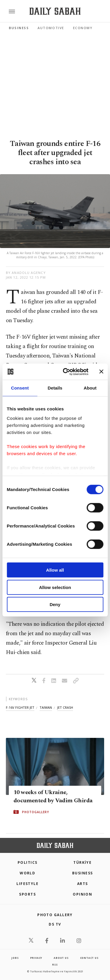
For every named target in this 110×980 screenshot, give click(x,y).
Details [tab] (55, 388)
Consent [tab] (20, 388)
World (27, 873)
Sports (27, 894)
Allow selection (55, 587)
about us (61, 958)
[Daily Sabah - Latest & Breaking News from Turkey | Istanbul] (55, 11)
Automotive (51, 28)
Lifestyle (27, 884)
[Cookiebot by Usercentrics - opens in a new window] (66, 372)
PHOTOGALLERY (35, 812)
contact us (89, 958)
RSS (55, 965)
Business (19, 28)
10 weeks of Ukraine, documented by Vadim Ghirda (53, 796)
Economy (83, 28)
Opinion (82, 894)
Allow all (55, 570)
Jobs (15, 958)
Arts (83, 884)
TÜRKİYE (82, 862)
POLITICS (28, 862)
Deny (55, 604)
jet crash (65, 707)
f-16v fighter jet (20, 707)
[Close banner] (101, 372)
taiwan (46, 707)
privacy (36, 958)
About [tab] (90, 388)
